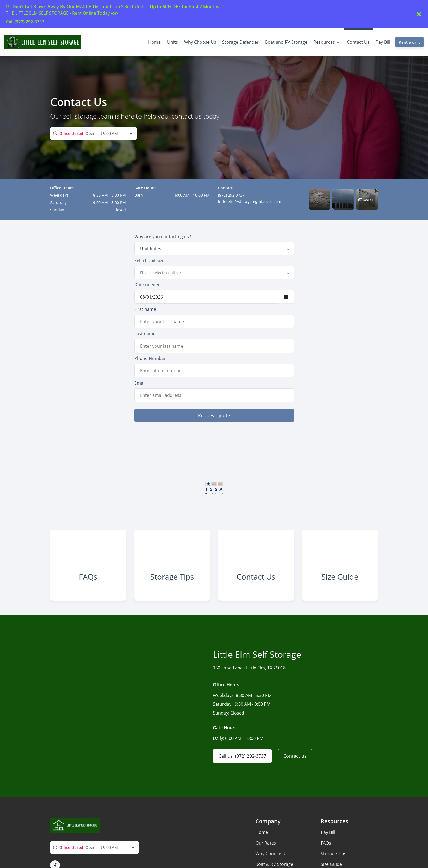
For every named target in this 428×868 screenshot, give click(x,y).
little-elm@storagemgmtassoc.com (250, 201)
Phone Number (150, 358)
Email (140, 383)
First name (145, 309)
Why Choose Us (272, 857)
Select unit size (149, 261)
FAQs (326, 846)
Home (262, 836)
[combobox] (94, 133)
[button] (319, 200)
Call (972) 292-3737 (25, 22)
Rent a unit (409, 42)
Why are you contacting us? (163, 237)
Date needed (148, 285)
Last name (145, 334)
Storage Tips (334, 857)
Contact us (296, 760)
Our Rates (266, 846)
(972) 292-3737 (231, 195)
